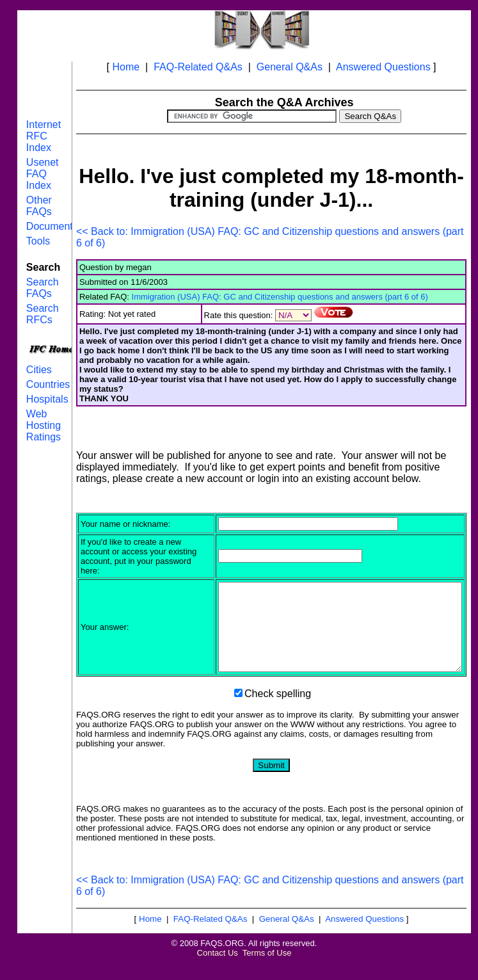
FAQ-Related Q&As (198, 67)
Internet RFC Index (44, 136)
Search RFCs (43, 314)
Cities (39, 370)
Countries (48, 384)
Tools (38, 241)
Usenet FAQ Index (43, 174)
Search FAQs (43, 288)
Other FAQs (39, 206)
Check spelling (278, 711)
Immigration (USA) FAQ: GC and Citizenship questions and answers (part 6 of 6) (280, 297)
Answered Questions (383, 67)
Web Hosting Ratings (44, 425)
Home (126, 67)
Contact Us (218, 970)
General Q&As (290, 67)
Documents (52, 226)
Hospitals (47, 399)
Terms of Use (267, 970)
